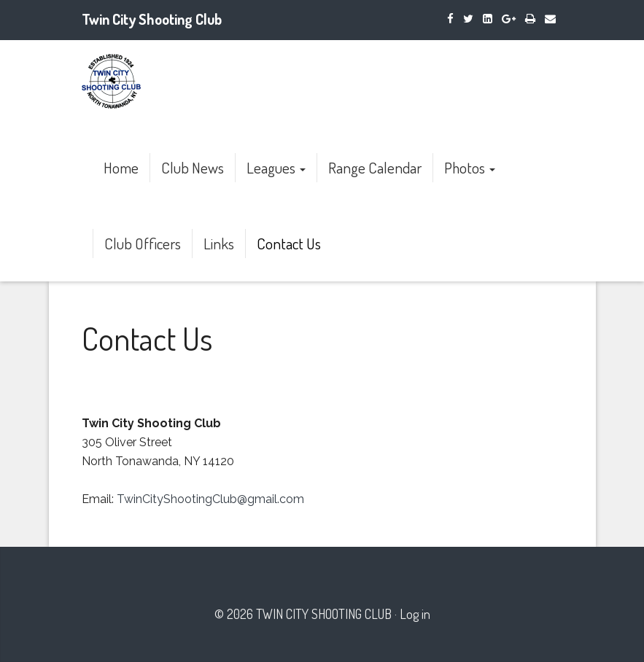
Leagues (276, 167)
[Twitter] (468, 19)
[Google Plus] (509, 19)
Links (219, 243)
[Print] (530, 19)
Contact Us (289, 243)
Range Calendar (375, 167)
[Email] (550, 19)
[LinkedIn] (488, 19)
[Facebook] (450, 19)
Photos (470, 167)
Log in (415, 614)
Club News (193, 167)
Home (121, 167)
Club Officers (143, 243)
